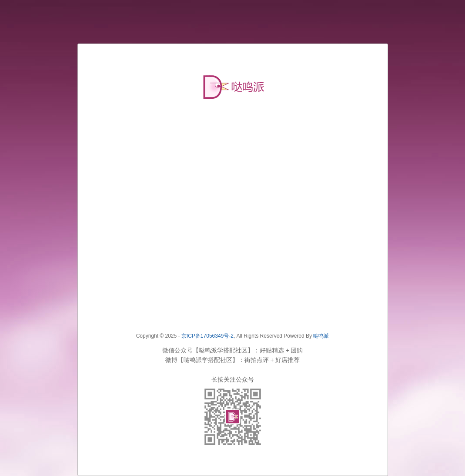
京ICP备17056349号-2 (207, 336)
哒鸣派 (321, 336)
